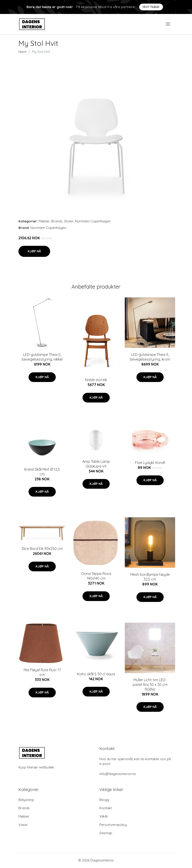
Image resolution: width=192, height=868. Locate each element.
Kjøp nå (34, 251)
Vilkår (104, 816)
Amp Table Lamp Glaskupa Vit (96, 464)
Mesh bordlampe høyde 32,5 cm (150, 577)
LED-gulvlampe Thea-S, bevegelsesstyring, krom (150, 357)
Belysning (26, 800)
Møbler (44, 221)
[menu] (168, 24)
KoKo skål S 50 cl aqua (96, 674)
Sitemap (106, 833)
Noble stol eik (96, 380)
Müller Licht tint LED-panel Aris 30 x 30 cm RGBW (150, 685)
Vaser (23, 825)
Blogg (104, 800)
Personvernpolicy (113, 825)
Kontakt (106, 808)
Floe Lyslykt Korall (150, 463)
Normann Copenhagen (93, 221)
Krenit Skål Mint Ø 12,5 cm (42, 472)
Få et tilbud (151, 7)
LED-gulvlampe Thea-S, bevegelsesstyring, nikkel (42, 357)
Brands (57, 221)
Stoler (69, 221)
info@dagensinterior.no (118, 774)
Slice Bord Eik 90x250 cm (42, 549)
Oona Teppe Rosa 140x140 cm (96, 576)
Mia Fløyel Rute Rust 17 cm (42, 672)
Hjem (22, 52)
